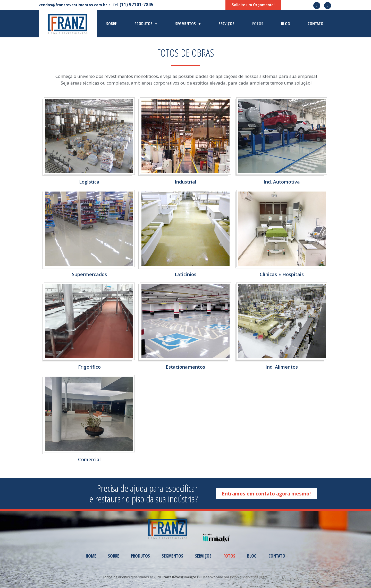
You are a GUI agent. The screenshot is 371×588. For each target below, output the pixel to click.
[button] (253, 5)
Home (91, 556)
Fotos (258, 24)
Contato (315, 24)
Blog (285, 24)
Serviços (226, 24)
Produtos (146, 24)
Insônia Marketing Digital (249, 577)
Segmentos (188, 24)
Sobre (111, 24)
